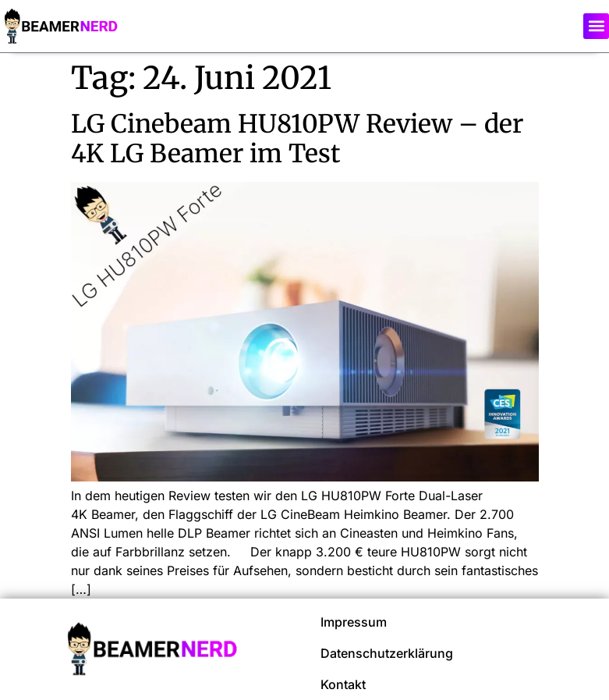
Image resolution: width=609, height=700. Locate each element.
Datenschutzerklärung (387, 653)
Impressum (354, 622)
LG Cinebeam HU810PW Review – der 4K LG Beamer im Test (297, 139)
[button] (596, 26)
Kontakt (343, 684)
